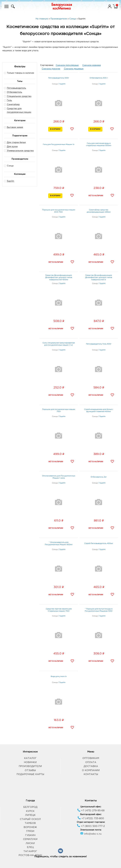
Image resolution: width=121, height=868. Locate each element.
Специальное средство (19, 96)
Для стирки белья (16, 143)
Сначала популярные (67, 65)
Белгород (30, 807)
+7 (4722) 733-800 (91, 818)
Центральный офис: (91, 807)
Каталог (30, 758)
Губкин (30, 835)
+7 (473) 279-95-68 (91, 811)
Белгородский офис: (91, 814)
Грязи (30, 831)
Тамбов (30, 823)
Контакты (91, 774)
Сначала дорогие (51, 69)
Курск (30, 811)
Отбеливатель (14, 92)
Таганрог (30, 851)
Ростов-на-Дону (30, 855)
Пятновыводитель (16, 88)
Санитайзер (13, 105)
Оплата (91, 762)
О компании (91, 770)
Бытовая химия (15, 127)
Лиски (30, 843)
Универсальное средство (20, 151)
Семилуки (30, 839)
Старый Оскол (30, 819)
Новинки (30, 762)
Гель (9, 100)
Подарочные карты (30, 774)
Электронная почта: (91, 830)
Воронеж (30, 827)
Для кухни (12, 147)
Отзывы (30, 770)
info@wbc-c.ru (91, 834)
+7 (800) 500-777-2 (91, 826)
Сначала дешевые (74, 69)
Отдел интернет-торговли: (91, 822)
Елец (30, 847)
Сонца (9, 166)
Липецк (30, 815)
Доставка (91, 766)
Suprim (10, 181)
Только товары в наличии (19, 73)
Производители (30, 766)
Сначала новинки (92, 65)
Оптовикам (91, 758)
